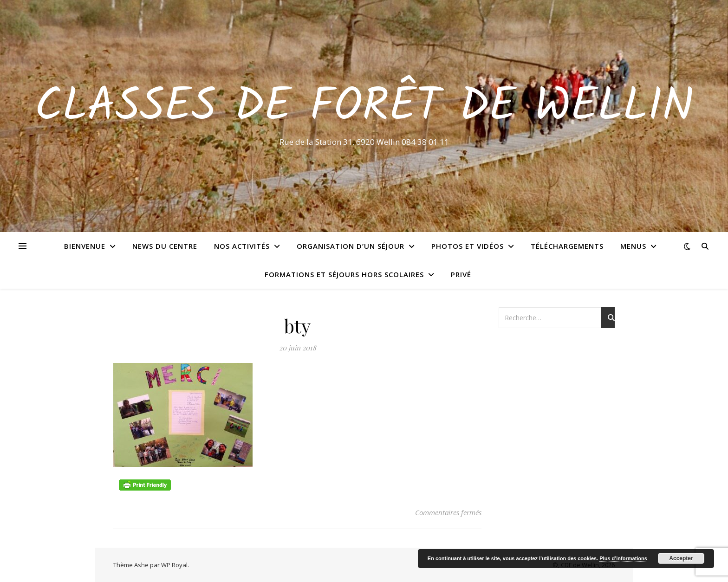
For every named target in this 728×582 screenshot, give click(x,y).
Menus (633, 246)
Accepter (681, 558)
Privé (461, 274)
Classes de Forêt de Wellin (364, 108)
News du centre (165, 246)
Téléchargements (567, 246)
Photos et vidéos (468, 246)
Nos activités (242, 246)
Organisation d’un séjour (351, 246)
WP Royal (174, 565)
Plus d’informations (623, 558)
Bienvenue (85, 246)
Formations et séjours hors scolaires (344, 274)
